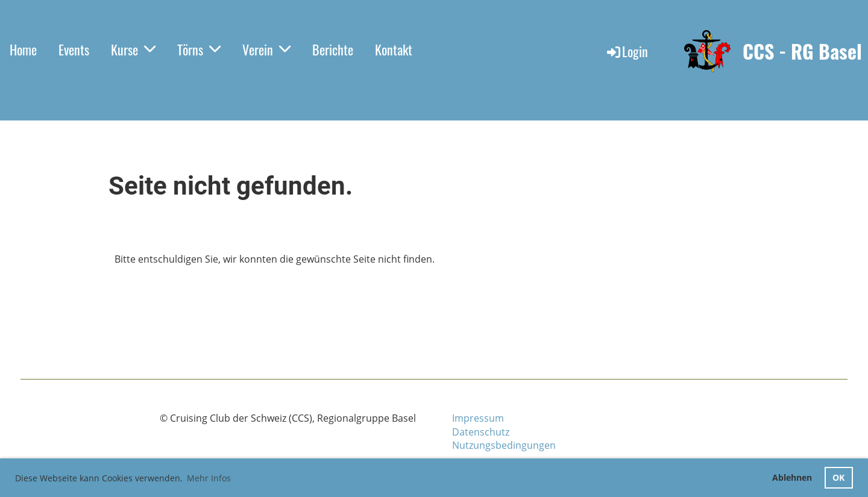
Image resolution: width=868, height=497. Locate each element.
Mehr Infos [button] (209, 478)
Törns (199, 49)
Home (23, 49)
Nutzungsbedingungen (504, 445)
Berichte (333, 49)
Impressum (478, 418)
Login (627, 51)
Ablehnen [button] (792, 477)
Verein (266, 49)
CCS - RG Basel (802, 52)
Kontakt (394, 49)
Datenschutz (481, 432)
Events (74, 49)
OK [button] (838, 477)
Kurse (133, 49)
